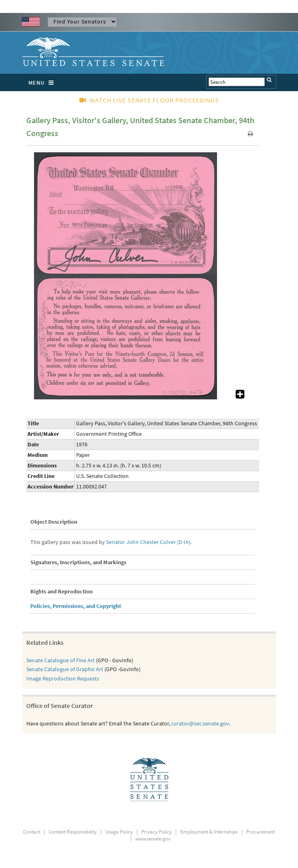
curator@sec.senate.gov (200, 723)
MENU (43, 83)
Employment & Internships (209, 832)
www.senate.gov (153, 839)
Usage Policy (119, 832)
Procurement (261, 832)
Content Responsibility (73, 832)
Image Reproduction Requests (63, 678)
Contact (32, 832)
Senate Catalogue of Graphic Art (65, 669)
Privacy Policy (156, 832)
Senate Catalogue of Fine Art (61, 660)
